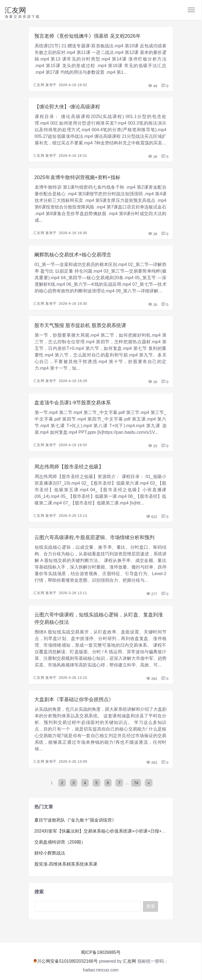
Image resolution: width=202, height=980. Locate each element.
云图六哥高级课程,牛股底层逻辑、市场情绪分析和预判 (94, 537)
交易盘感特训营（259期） (60, 842)
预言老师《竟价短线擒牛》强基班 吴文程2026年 (88, 36)
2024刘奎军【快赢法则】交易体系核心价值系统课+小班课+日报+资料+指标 (108, 831)
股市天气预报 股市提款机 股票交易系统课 (80, 325)
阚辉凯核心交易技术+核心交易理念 (73, 255)
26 (153, 157)
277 (152, 594)
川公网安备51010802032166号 (66, 961)
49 (153, 86)
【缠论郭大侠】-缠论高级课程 (67, 107)
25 (153, 446)
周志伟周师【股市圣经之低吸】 (69, 467)
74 (136, 783)
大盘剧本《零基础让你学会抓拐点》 (74, 699)
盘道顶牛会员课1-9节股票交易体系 (73, 403)
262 (152, 679)
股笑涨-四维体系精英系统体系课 (66, 864)
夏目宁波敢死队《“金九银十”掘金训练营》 (75, 820)
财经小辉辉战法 (50, 853)
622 (152, 517)
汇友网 (15, 10)
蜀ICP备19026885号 (101, 952)
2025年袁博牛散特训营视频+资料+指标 (77, 177)
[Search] (88, 906)
